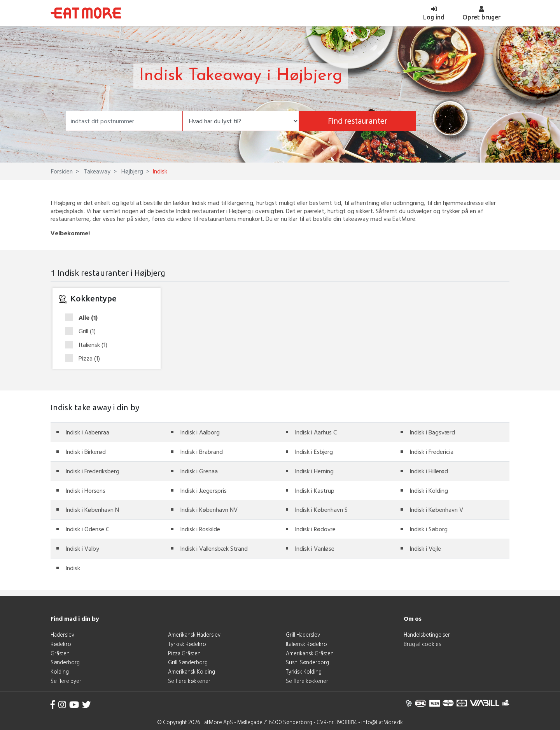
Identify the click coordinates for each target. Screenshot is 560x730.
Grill (83, 331)
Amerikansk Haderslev (194, 635)
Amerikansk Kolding (192, 671)
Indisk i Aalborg (200, 432)
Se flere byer (66, 681)
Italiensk (89, 345)
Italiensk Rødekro (306, 644)
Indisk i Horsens (85, 490)
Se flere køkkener (189, 681)
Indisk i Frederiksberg (92, 471)
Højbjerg (131, 171)
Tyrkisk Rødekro (187, 644)
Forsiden (62, 171)
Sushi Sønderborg (307, 662)
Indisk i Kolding (429, 490)
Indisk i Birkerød (86, 452)
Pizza (85, 358)
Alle (84, 318)
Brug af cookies (422, 644)
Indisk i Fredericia (431, 452)
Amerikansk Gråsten (310, 653)
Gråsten (60, 653)
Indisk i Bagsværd (432, 432)
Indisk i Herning (314, 471)
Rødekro (61, 644)
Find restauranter (358, 121)
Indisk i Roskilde (200, 529)
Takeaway (96, 171)
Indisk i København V (436, 509)
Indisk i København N (92, 509)
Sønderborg (65, 662)
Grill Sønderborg (188, 662)
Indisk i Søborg (429, 529)
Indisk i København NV (209, 509)
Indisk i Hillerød (429, 471)
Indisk (73, 568)
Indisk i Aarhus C (316, 432)
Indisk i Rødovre (315, 529)
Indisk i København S (321, 509)
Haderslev (62, 635)
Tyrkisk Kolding (304, 671)
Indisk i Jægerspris (203, 490)
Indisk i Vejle (425, 548)
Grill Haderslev (303, 635)
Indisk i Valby (82, 548)
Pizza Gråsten (184, 653)
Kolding (60, 671)
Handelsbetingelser (427, 635)
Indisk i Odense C (87, 529)
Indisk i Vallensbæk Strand (214, 548)
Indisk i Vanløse (315, 548)
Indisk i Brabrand (201, 452)
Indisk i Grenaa (199, 471)
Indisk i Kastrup (315, 490)
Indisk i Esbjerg (314, 452)
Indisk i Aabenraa (87, 432)
